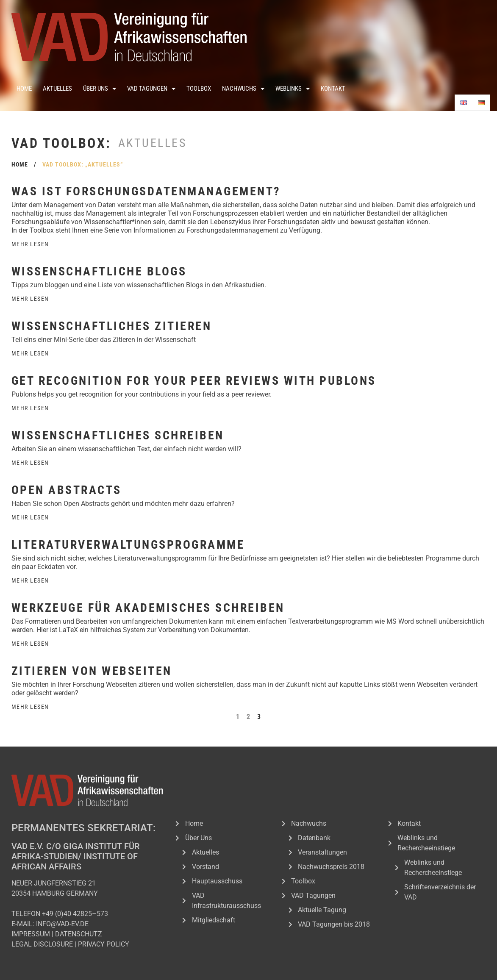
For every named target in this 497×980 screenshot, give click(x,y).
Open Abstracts (67, 490)
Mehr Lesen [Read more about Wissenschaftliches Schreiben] (30, 463)
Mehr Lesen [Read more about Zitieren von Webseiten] (30, 707)
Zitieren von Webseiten (92, 671)
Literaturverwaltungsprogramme (128, 545)
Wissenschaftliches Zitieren (112, 326)
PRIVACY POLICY (104, 944)
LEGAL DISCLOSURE (42, 944)
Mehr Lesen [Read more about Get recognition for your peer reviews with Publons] (30, 408)
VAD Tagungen (151, 89)
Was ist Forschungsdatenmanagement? (146, 191)
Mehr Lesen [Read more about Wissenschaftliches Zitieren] (30, 353)
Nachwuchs (243, 89)
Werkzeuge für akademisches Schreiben (148, 608)
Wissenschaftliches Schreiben (118, 435)
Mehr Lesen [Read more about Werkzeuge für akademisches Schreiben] (30, 644)
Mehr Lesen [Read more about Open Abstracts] (30, 517)
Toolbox (199, 89)
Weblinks (293, 89)
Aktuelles (57, 89)
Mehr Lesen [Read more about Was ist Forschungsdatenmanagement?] (30, 244)
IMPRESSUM (31, 934)
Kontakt (333, 89)
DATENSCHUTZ (79, 934)
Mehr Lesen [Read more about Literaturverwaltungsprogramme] (30, 580)
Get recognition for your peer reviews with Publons (194, 381)
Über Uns (100, 89)
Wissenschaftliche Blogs (99, 271)
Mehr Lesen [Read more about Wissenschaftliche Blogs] (30, 299)
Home (24, 89)
